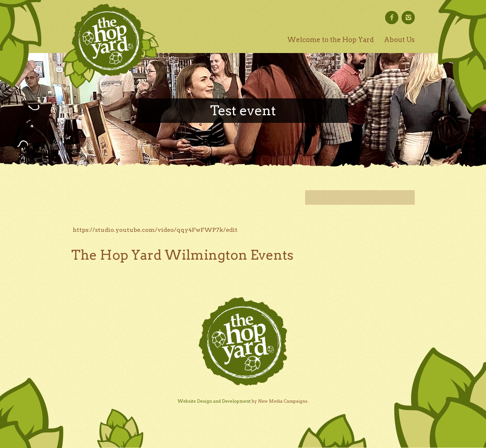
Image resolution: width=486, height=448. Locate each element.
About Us (399, 40)
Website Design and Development (214, 401)
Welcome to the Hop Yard (331, 40)
